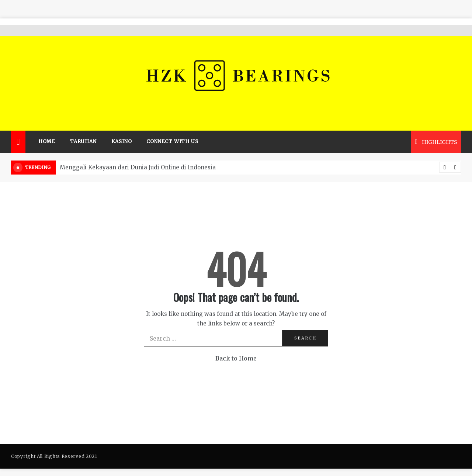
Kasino (122, 131)
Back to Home (236, 348)
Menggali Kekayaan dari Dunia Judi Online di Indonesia (138, 157)
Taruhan (83, 131)
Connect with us (172, 131)
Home (47, 131)
